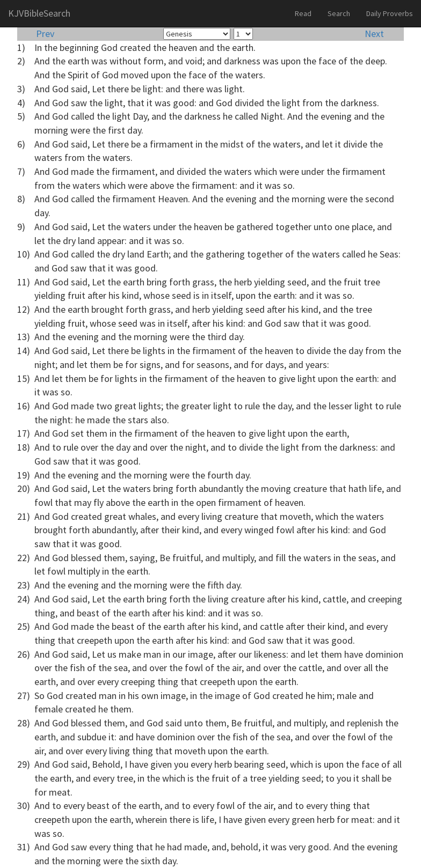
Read (303, 13)
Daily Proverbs (390, 13)
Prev (45, 34)
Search (339, 13)
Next (374, 34)
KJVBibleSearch (39, 13)
